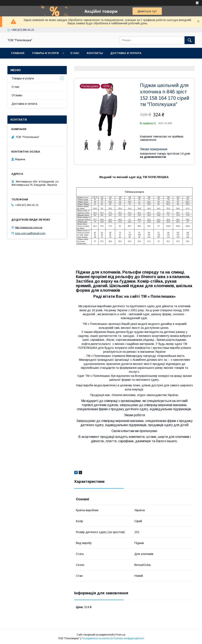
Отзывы (17, 95)
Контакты (95, 53)
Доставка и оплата (126, 53)
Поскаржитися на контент (96, 638)
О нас (75, 53)
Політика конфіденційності (128, 638)
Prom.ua (120, 635)
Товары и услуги (45, 53)
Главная (18, 53)
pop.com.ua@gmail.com (30, 233)
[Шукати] (190, 40)
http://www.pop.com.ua (29, 227)
